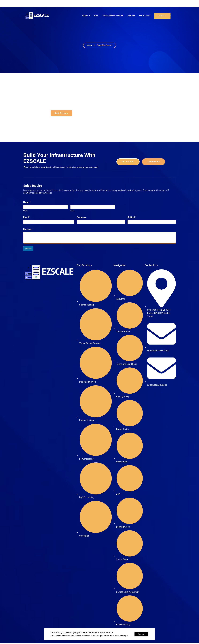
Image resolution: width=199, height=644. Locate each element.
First (25, 212)
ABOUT (162, 16)
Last (72, 212)
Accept (141, 634)
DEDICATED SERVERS (112, 16)
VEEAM (131, 16)
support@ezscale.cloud (40, 4)
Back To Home (61, 114)
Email (27, 218)
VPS (96, 16)
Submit (28, 250)
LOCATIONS (145, 16)
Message (28, 230)
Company (81, 218)
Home (90, 46)
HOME (85, 16)
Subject (132, 218)
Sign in (169, 4)
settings (123, 636)
